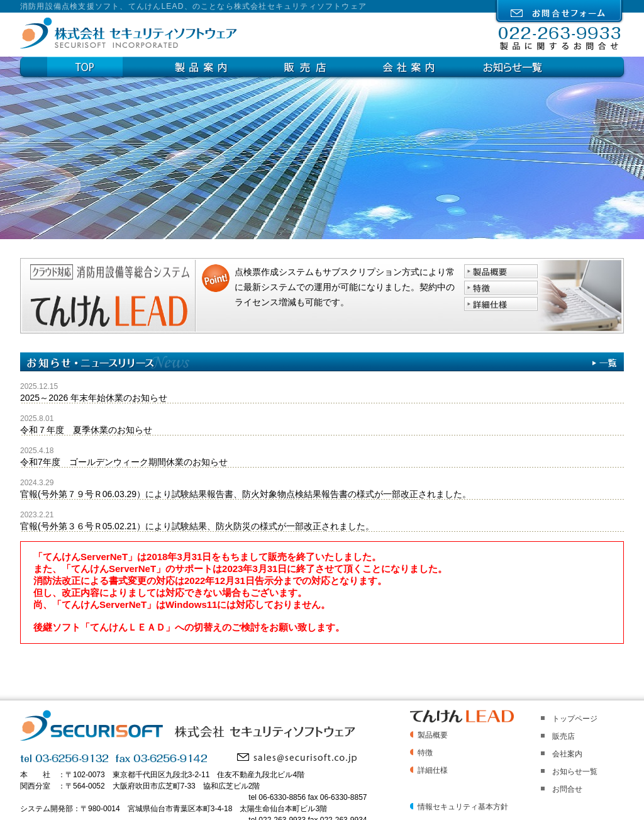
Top (105, 67)
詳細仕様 (433, 770)
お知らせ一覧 (513, 67)
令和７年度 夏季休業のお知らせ (86, 430)
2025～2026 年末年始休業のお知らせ (94, 398)
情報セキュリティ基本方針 (463, 807)
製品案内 (215, 67)
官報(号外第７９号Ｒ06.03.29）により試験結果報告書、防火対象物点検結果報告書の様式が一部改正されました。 (246, 494)
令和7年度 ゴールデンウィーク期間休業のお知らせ (124, 462)
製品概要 (433, 735)
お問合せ (567, 789)
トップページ (575, 719)
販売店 (319, 67)
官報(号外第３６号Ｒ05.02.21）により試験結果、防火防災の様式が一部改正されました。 (197, 526)
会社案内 (423, 67)
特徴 (425, 753)
